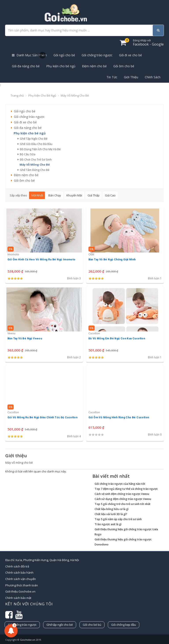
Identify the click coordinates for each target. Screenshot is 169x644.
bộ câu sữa (27, 154)
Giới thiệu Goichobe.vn (20, 591)
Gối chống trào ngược (97, 55)
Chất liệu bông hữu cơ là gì (112, 509)
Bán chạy (55, 195)
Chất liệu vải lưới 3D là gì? (111, 514)
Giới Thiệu (131, 77)
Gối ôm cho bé (124, 66)
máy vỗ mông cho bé (34, 165)
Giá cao (110, 195)
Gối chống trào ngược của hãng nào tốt (120, 484)
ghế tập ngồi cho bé (33, 139)
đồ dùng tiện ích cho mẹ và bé (39, 149)
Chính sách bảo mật (18, 598)
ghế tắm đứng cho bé (34, 170)
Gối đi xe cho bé (130, 55)
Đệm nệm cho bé (94, 66)
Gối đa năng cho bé (26, 66)
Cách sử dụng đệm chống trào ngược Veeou (123, 499)
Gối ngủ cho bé (64, 55)
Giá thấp (94, 195)
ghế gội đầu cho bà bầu (35, 144)
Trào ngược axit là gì (108, 524)
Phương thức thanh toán (22, 585)
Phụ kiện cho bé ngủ (61, 66)
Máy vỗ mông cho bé (75, 95)
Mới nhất (37, 195)
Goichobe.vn (28, 640)
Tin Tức (112, 77)
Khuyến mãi (74, 195)
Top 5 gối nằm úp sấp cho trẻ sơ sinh (118, 519)
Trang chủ (17, 95)
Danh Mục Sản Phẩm (29, 55)
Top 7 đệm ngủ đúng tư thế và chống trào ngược (126, 489)
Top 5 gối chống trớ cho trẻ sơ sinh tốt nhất (123, 504)
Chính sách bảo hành (19, 573)
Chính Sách (153, 77)
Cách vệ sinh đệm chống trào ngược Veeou (122, 494)
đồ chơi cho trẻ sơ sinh (35, 159)
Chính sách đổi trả (17, 566)
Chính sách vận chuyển (21, 579)
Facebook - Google (148, 43)
